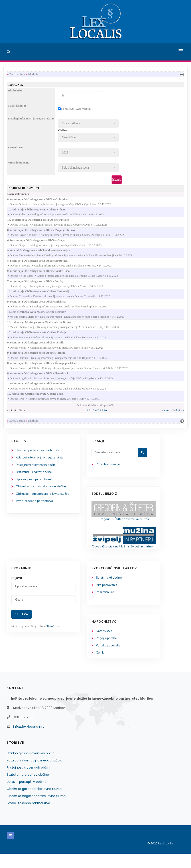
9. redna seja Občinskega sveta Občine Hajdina (41, 358)
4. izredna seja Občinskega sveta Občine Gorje (40, 242)
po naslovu (67, 109)
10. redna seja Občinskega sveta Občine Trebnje (41, 337)
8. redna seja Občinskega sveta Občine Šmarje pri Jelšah (47, 369)
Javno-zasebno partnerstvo (35, 510)
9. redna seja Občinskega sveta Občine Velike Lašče (43, 274)
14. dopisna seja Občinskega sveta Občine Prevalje (43, 221)
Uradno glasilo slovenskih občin (38, 458)
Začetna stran (17, 74)
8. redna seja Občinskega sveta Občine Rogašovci (42, 379)
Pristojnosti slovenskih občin (36, 473)
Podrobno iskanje (108, 472)
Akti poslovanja (107, 599)
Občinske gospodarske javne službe (41, 495)
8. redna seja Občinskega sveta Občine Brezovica (42, 263)
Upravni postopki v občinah (35, 487)
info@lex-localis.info (29, 741)
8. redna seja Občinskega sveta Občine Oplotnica (42, 200)
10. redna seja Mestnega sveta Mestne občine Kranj (43, 327)
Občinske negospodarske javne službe (43, 502)
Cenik (100, 667)
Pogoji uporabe (107, 652)
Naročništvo (104, 645)
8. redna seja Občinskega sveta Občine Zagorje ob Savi (46, 232)
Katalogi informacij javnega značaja (41, 465)
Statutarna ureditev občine (35, 480)
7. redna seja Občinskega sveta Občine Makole (40, 390)
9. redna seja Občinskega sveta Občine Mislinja (41, 306)
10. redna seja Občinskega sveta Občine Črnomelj (42, 295)
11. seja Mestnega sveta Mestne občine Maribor (41, 316)
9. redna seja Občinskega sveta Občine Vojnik (40, 348)
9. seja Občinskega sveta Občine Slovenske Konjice (43, 253)
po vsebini (85, 109)
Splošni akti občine (109, 591)
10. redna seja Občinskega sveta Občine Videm (41, 211)
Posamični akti (106, 606)
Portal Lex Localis (108, 660)
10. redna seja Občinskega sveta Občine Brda (40, 401)
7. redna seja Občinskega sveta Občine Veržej (40, 285)
